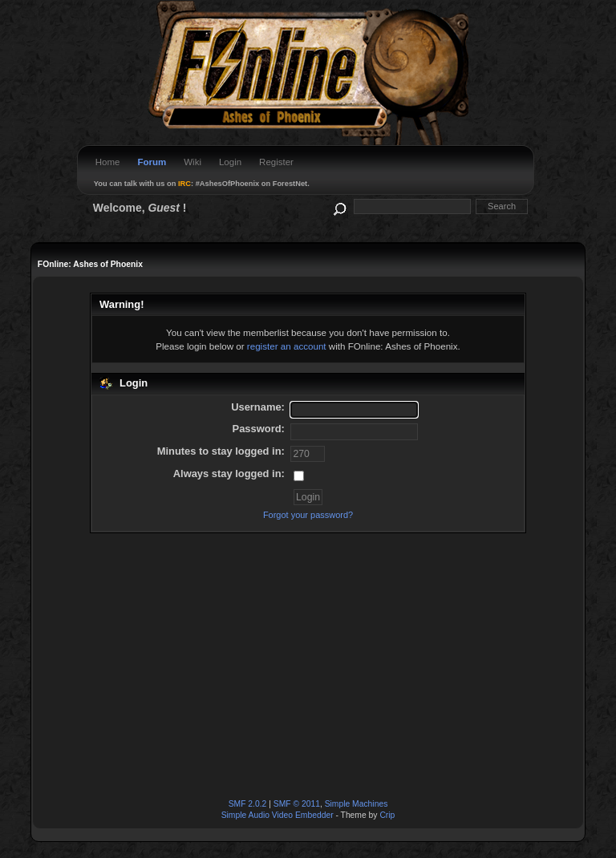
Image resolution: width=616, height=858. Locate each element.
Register (276, 162)
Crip (387, 815)
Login (230, 162)
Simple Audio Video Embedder (278, 815)
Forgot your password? (308, 515)
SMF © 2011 (297, 804)
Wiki (192, 162)
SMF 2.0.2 (248, 804)
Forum (152, 162)
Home (108, 162)
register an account (287, 346)
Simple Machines (357, 804)
